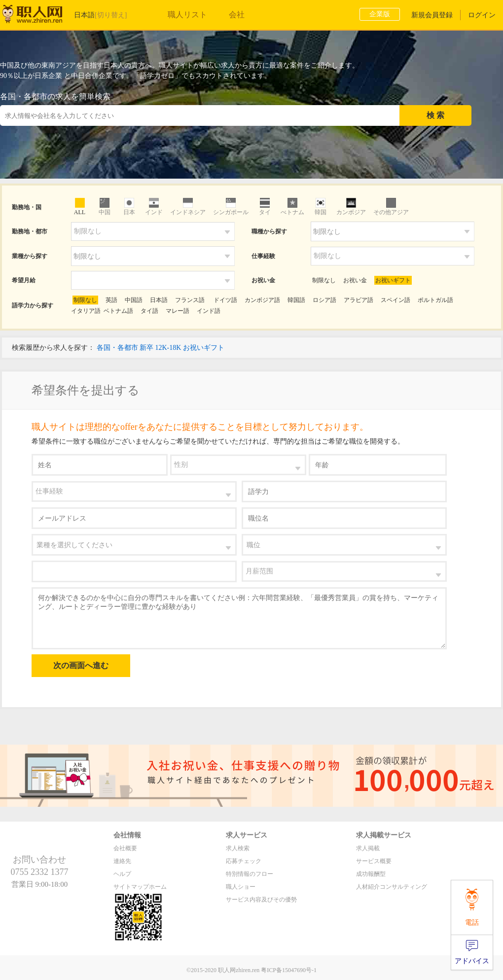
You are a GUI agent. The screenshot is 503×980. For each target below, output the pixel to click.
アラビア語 (359, 300)
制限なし (324, 280)
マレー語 (178, 311)
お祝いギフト (393, 280)
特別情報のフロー (250, 874)
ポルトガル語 (435, 300)
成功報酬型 (371, 874)
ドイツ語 (225, 300)
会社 (237, 15)
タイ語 (149, 311)
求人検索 (238, 848)
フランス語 (190, 300)
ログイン (482, 15)
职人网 (39, 16)
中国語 (134, 300)
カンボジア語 (262, 300)
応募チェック (244, 861)
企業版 (380, 14)
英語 (111, 300)
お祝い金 (355, 280)
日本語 (159, 300)
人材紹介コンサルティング (392, 887)
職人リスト (187, 15)
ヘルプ (122, 874)
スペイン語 (395, 300)
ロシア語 (324, 300)
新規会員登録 (432, 15)
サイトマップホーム (140, 887)
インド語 (209, 311)
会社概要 (125, 848)
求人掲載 (368, 848)
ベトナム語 (118, 311)
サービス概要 (374, 861)
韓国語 (296, 300)
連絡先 (122, 861)
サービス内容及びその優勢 (261, 900)
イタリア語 (86, 311)
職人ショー (241, 887)
